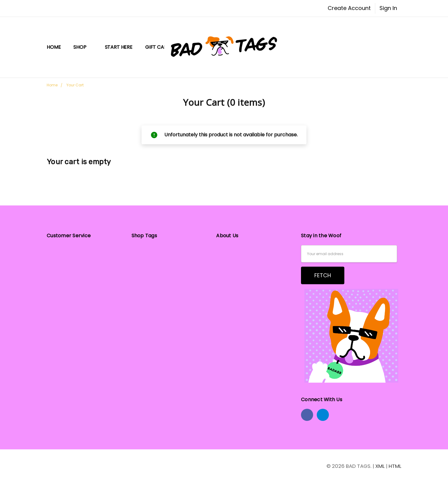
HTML (395, 466)
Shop (83, 47)
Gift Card (158, 47)
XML (380, 466)
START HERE (119, 47)
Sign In (388, 8)
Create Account (349, 8)
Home (54, 47)
